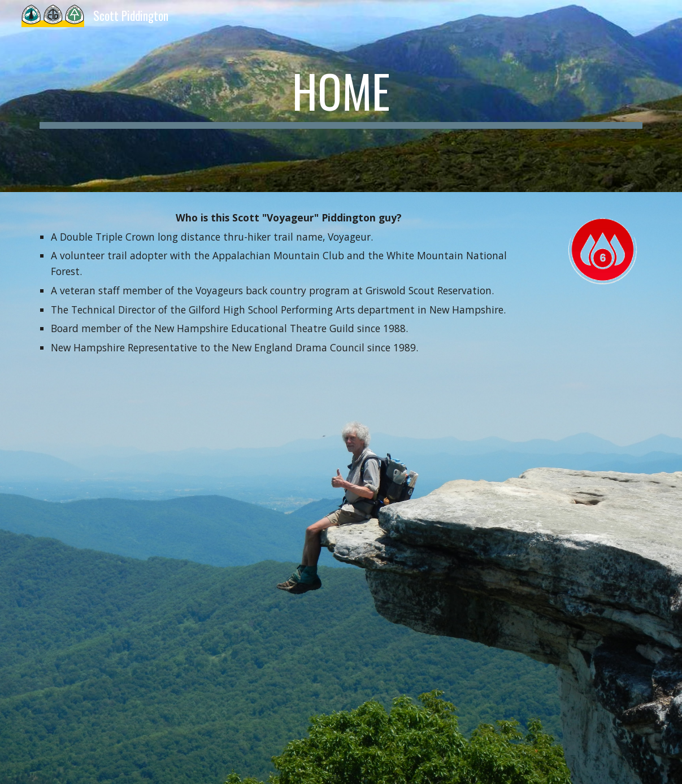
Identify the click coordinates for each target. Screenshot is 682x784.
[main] (341, 96)
